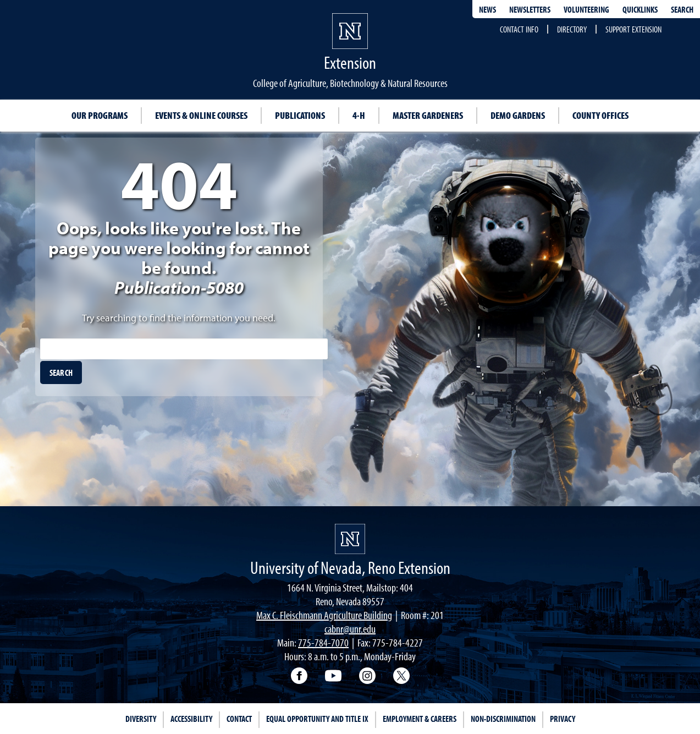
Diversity (141, 719)
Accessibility (191, 719)
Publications (300, 115)
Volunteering (586, 9)
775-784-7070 (323, 642)
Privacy (563, 719)
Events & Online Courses (201, 115)
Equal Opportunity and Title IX (317, 719)
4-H (359, 115)
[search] (61, 373)
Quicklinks (640, 9)
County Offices (600, 115)
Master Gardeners (428, 115)
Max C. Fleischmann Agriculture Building (324, 615)
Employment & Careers (420, 719)
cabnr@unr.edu (350, 629)
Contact (239, 719)
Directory (572, 29)
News (487, 9)
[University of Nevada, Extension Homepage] (350, 539)
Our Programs (100, 115)
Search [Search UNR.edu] (682, 9)
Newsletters (530, 9)
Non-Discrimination (503, 719)
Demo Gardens (518, 115)
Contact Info (519, 29)
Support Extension (633, 29)
